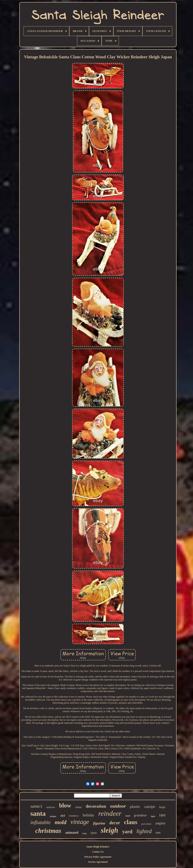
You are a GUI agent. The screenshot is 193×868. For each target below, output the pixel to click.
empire (160, 823)
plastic (135, 807)
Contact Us (98, 852)
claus (131, 822)
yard (127, 832)
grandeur (140, 815)
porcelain (146, 824)
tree (158, 833)
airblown (51, 807)
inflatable (41, 822)
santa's (36, 806)
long (84, 833)
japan (94, 833)
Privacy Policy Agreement (98, 857)
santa (38, 814)
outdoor (118, 806)
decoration (96, 806)
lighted (144, 831)
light (153, 816)
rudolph (150, 807)
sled (63, 816)
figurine (99, 823)
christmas (48, 831)
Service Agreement (98, 862)
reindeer (110, 813)
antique (53, 816)
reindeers (74, 816)
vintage (80, 822)
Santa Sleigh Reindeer (98, 847)
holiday (88, 815)
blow (65, 805)
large (162, 807)
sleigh (110, 830)
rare (162, 815)
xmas (78, 807)
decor (115, 823)
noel (128, 816)
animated (72, 833)
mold (61, 822)
